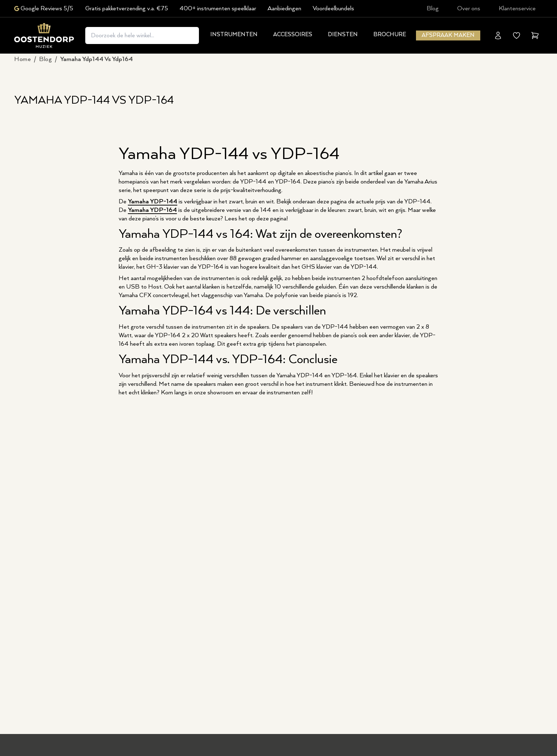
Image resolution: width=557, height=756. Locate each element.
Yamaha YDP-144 (153, 202)
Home (23, 59)
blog (45, 59)
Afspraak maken (448, 35)
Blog (433, 9)
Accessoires (293, 35)
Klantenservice (517, 9)
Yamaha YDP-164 (152, 210)
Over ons (469, 9)
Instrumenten (234, 35)
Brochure (390, 35)
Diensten (343, 35)
